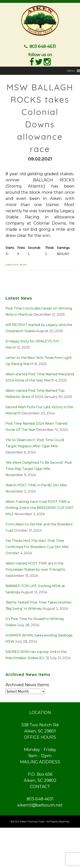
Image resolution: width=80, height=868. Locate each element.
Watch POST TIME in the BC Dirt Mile (36, 485)
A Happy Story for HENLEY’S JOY (32, 341)
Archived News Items (27, 685)
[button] (71, 71)
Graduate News (16, 265)
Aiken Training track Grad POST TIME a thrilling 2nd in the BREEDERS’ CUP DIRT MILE (40, 508)
